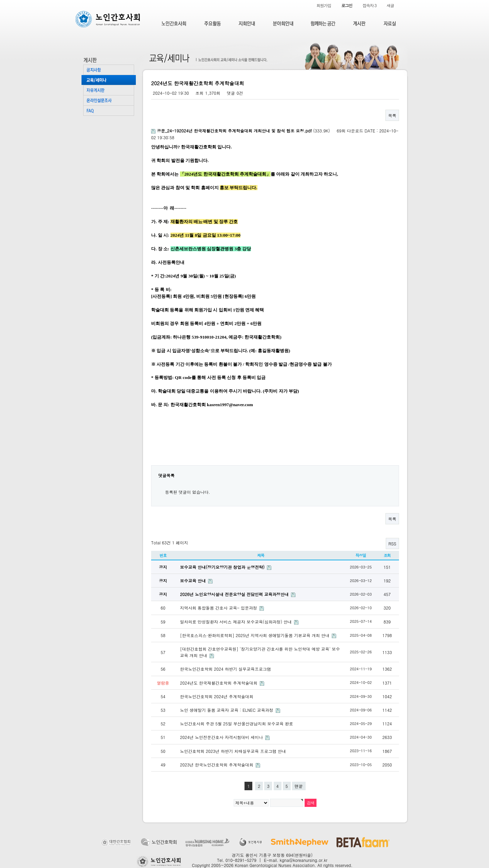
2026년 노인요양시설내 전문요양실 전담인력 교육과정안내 (235, 594)
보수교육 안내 (194, 581)
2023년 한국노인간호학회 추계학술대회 (217, 765)
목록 (392, 115)
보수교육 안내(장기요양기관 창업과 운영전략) (223, 567)
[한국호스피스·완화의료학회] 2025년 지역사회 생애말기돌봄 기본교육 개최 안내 (255, 635)
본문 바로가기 (0, 0)
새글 (390, 5)
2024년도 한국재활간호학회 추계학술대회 (219, 683)
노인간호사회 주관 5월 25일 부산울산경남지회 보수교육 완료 (237, 724)
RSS (392, 544)
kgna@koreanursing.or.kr (304, 860)
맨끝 (299, 786)
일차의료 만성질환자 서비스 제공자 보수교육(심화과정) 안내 (237, 622)
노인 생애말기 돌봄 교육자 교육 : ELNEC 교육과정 (227, 710)
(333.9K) (241, 131)
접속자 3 (369, 5)
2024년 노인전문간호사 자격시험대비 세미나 (222, 737)
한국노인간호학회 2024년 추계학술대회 (217, 696)
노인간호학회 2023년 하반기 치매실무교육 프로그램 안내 (233, 751)
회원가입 (324, 5)
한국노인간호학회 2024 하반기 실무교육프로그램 (225, 669)
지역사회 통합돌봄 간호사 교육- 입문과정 (219, 608)
